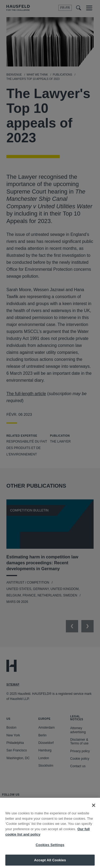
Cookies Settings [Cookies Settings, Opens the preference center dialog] (50, 848)
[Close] (94, 808)
